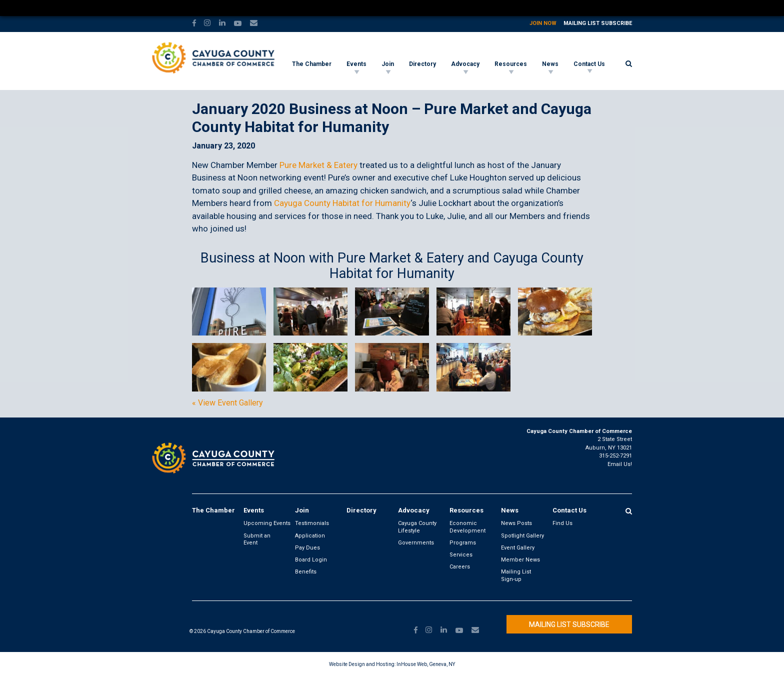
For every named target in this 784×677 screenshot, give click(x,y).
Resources (511, 64)
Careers (460, 567)
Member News (520, 560)
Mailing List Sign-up (516, 575)
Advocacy (465, 64)
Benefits (306, 572)
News (550, 64)
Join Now (543, 23)
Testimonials (312, 523)
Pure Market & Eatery (318, 165)
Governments (416, 543)
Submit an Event (257, 539)
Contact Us (589, 64)
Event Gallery (518, 548)
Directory (422, 64)
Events (356, 64)
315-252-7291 (615, 456)
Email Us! (620, 464)
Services (461, 555)
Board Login (311, 560)
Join (388, 64)
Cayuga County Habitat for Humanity (342, 203)
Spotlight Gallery (522, 536)
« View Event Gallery (227, 403)
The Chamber (312, 64)
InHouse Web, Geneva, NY (426, 664)
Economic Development (467, 527)
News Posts (516, 523)
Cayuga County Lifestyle (417, 527)
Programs (463, 543)
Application (310, 536)
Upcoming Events (267, 523)
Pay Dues (307, 548)
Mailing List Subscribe (598, 23)
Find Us (562, 523)
